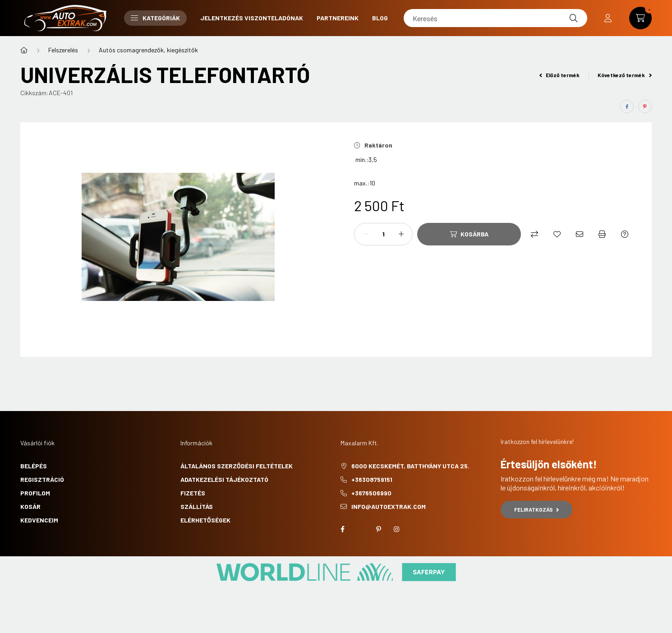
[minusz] (366, 234)
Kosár (30, 506)
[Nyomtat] (602, 234)
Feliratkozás (536, 509)
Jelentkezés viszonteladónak (252, 18)
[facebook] (627, 106)
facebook (342, 529)
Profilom (35, 493)
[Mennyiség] (383, 234)
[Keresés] (495, 18)
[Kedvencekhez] (557, 234)
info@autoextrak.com (389, 506)
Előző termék (560, 75)
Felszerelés (63, 50)
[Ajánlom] (580, 234)
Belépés (34, 466)
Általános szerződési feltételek (237, 466)
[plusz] (401, 234)
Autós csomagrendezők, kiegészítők (148, 50)
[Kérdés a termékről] (625, 234)
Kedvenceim (39, 520)
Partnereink (338, 18)
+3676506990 (371, 493)
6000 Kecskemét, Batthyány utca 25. (410, 466)
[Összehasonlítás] (534, 234)
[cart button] (640, 18)
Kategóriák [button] (155, 18)
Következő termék (625, 75)
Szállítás (197, 506)
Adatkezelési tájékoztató (224, 479)
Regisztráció (42, 479)
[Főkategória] (24, 50)
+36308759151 (372, 479)
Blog (380, 18)
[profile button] (608, 18)
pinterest (378, 529)
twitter (360, 529)
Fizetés (193, 493)
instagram (396, 529)
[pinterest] (645, 106)
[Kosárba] (469, 234)
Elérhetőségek (205, 520)
